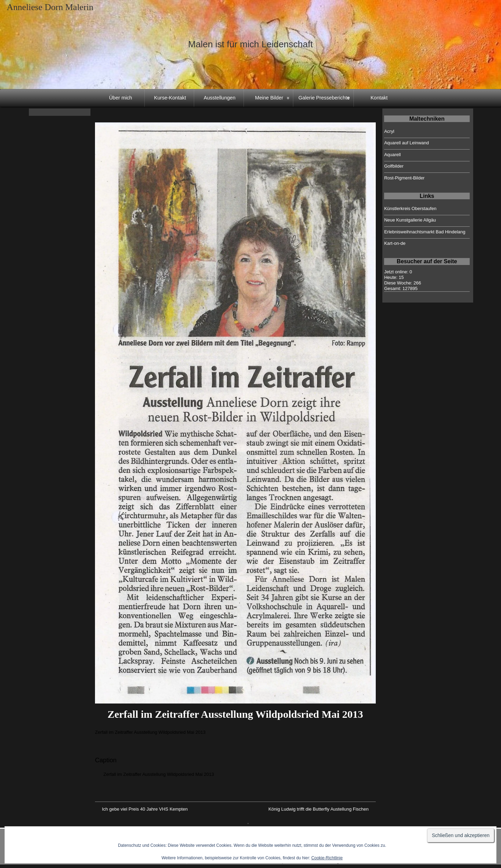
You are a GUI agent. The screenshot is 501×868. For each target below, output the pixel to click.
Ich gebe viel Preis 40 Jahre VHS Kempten (145, 809)
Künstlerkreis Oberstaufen (410, 208)
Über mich (120, 98)
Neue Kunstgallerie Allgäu (410, 220)
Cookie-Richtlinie (327, 858)
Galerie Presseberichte (324, 98)
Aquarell (392, 155)
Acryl (389, 131)
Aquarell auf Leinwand (407, 143)
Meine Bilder (269, 98)
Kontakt (379, 98)
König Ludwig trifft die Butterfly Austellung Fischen (318, 809)
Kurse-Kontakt (170, 98)
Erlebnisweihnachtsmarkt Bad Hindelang (425, 232)
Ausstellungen (220, 98)
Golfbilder (394, 166)
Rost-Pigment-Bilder (404, 178)
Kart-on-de (395, 243)
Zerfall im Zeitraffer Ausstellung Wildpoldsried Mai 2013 (235, 714)
